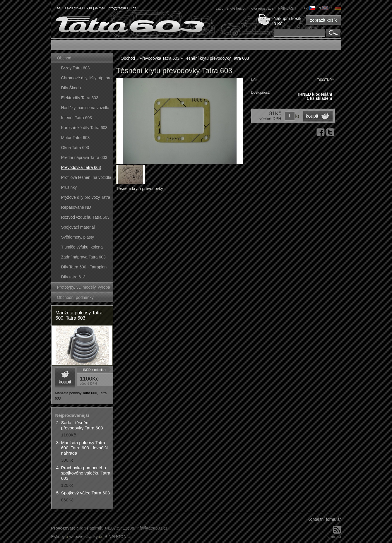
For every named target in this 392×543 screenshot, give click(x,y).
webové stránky (84, 537)
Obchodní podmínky (75, 297)
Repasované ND (76, 207)
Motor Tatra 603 (76, 138)
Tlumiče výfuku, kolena (82, 247)
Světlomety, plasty (78, 237)
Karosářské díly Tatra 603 (84, 128)
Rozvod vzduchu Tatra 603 (85, 217)
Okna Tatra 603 (75, 148)
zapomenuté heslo (231, 8)
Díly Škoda (71, 88)
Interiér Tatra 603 (77, 118)
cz (309, 8)
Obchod (64, 58)
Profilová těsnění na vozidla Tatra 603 (86, 179)
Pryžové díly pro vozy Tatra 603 (86, 199)
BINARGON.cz (118, 537)
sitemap (334, 537)
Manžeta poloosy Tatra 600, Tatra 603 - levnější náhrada (85, 448)
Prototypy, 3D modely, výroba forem (84, 288)
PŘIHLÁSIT (287, 8)
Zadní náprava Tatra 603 (83, 257)
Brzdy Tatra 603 (76, 68)
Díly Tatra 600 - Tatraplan (84, 267)
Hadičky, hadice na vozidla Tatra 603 (85, 109)
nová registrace (262, 8)
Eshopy (58, 537)
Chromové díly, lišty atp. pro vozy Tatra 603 (86, 79)
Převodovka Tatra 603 (81, 167)
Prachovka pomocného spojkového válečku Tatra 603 (86, 473)
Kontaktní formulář (324, 519)
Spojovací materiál (78, 227)
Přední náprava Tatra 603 (84, 157)
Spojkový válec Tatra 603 (86, 493)
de (335, 8)
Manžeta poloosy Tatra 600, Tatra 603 (79, 315)
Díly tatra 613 (73, 277)
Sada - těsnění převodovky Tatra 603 (82, 425)
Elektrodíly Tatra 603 (80, 98)
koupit (65, 382)
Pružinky (69, 187)
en (322, 8)
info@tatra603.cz (122, 8)
